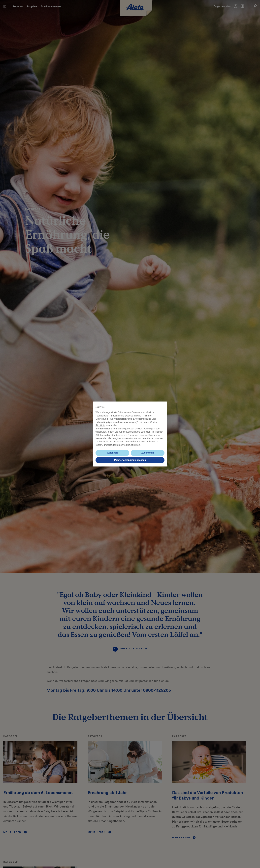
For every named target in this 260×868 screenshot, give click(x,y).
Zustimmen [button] (148, 453)
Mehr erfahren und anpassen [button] (130, 460)
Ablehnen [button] (112, 453)
